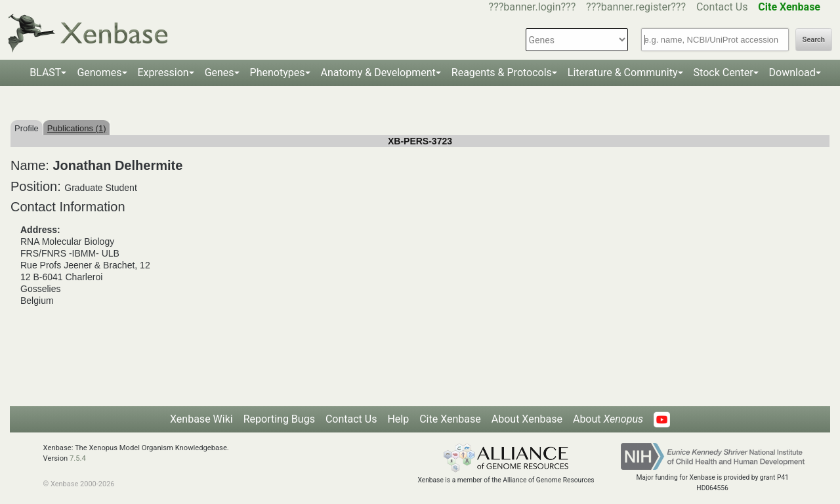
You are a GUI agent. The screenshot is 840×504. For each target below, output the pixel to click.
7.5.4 (78, 458)
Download (792, 73)
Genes (220, 73)
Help (398, 419)
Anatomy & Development (378, 73)
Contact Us (722, 7)
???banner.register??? (636, 7)
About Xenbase (527, 419)
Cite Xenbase (450, 419)
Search (814, 40)
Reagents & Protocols (502, 73)
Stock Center (724, 73)
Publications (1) (77, 128)
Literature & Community (623, 73)
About (608, 419)
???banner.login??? (533, 7)
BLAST (45, 73)
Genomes (99, 73)
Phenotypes (278, 73)
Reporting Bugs (279, 419)
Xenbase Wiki (201, 419)
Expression (163, 73)
